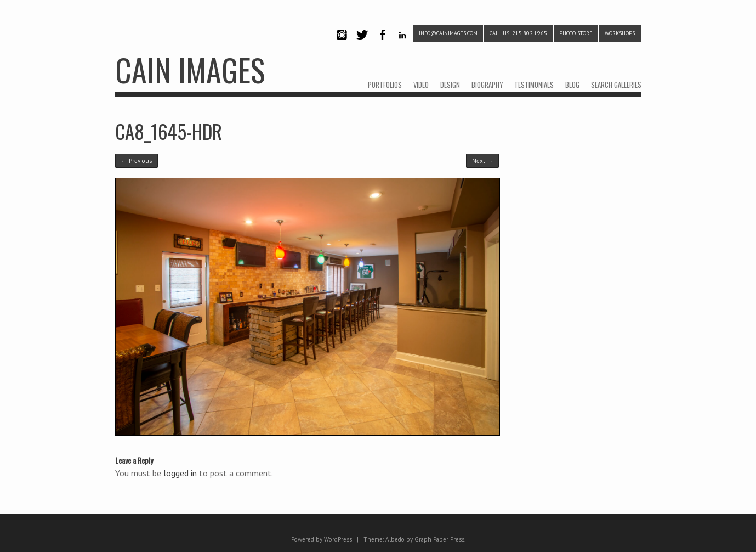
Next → (482, 161)
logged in (180, 473)
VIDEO (421, 85)
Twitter (362, 44)
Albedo (395, 539)
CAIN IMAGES (190, 69)
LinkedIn (403, 44)
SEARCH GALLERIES (616, 85)
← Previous (137, 161)
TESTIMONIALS (534, 85)
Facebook (383, 44)
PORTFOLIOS (385, 85)
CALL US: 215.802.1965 (518, 33)
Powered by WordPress (322, 539)
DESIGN (450, 85)
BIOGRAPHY (487, 85)
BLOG (572, 85)
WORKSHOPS (620, 33)
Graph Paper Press (439, 539)
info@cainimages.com (448, 33)
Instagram (342, 44)
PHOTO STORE (576, 33)
